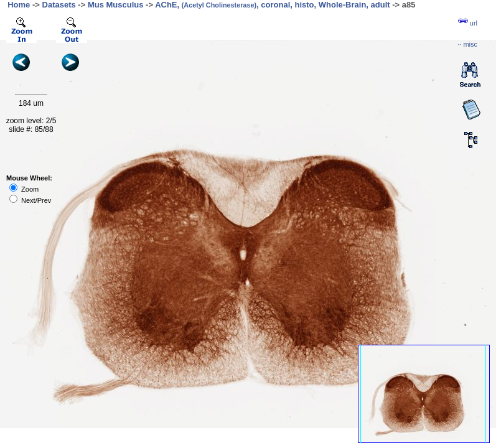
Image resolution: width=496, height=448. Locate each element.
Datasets (59, 5)
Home (19, 5)
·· (467, 44)
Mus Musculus (116, 5)
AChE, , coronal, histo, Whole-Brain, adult (273, 5)
